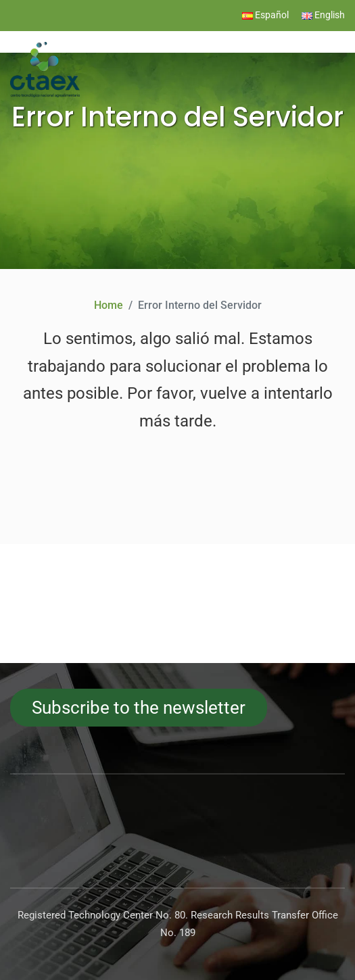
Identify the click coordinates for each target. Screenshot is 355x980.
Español (265, 15)
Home (109, 305)
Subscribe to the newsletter (139, 708)
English (323, 15)
